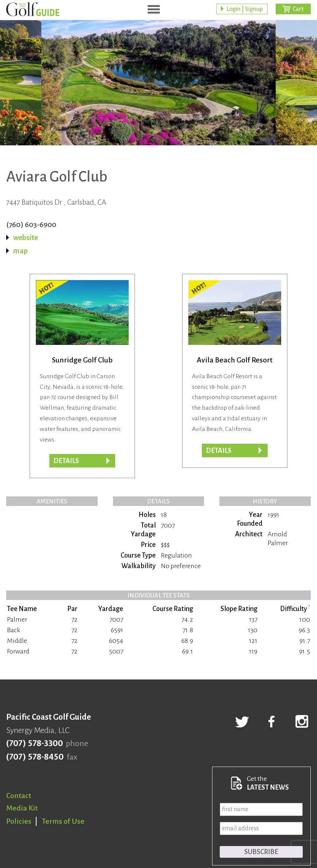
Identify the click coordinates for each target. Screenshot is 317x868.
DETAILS (219, 451)
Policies (19, 821)
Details (66, 461)
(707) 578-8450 (35, 757)
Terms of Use (63, 821)
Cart (298, 9)
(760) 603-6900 (31, 224)
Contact (19, 796)
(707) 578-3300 (35, 744)
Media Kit (22, 808)
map (20, 251)
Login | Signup (245, 9)
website (26, 238)
